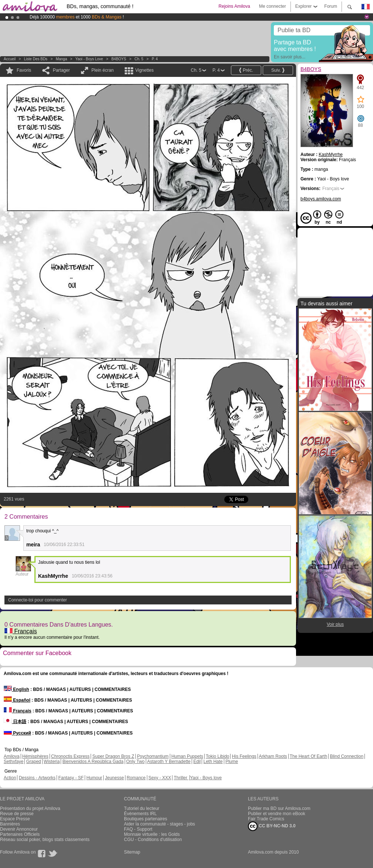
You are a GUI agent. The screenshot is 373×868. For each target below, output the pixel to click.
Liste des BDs (36, 59)
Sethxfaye (14, 762)
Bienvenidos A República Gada (93, 762)
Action (10, 778)
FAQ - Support (138, 829)
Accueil (10, 59)
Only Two (135, 762)
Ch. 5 (139, 59)
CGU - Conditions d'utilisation (153, 840)
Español (17, 700)
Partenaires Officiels (20, 834)
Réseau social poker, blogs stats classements (45, 840)
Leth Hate (213, 762)
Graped (34, 762)
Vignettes (144, 70)
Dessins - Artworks (37, 778)
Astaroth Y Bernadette (169, 762)
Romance (136, 778)
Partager (61, 70)
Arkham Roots (273, 756)
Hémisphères (35, 756)
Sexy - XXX (160, 778)
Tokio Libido (217, 756)
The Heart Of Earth (308, 756)
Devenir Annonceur (19, 829)
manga (62, 59)
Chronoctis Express (70, 756)
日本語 (15, 722)
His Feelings (244, 756)
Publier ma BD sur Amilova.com (279, 808)
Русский (17, 733)
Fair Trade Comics (266, 819)
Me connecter (273, 6)
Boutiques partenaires (146, 819)
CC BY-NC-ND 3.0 (272, 826)
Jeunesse (114, 778)
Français (21, 631)
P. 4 (155, 59)
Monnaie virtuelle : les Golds (152, 834)
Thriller (181, 778)
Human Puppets (187, 756)
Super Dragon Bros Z (113, 756)
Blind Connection (347, 756)
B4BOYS (119, 59)
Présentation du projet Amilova (30, 808)
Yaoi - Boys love (89, 59)
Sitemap (132, 852)
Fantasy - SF (71, 778)
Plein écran (103, 70)
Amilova (12, 756)
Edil (197, 762)
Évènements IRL (140, 814)
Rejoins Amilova (234, 6)
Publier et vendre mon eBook (277, 814)
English (16, 689)
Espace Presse (15, 819)
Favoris (24, 70)
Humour (94, 778)
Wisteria (52, 762)
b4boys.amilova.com (321, 199)
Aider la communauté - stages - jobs (159, 824)
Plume (232, 762)
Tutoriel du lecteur (142, 808)
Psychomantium (153, 756)
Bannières (10, 824)
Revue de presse (17, 814)
